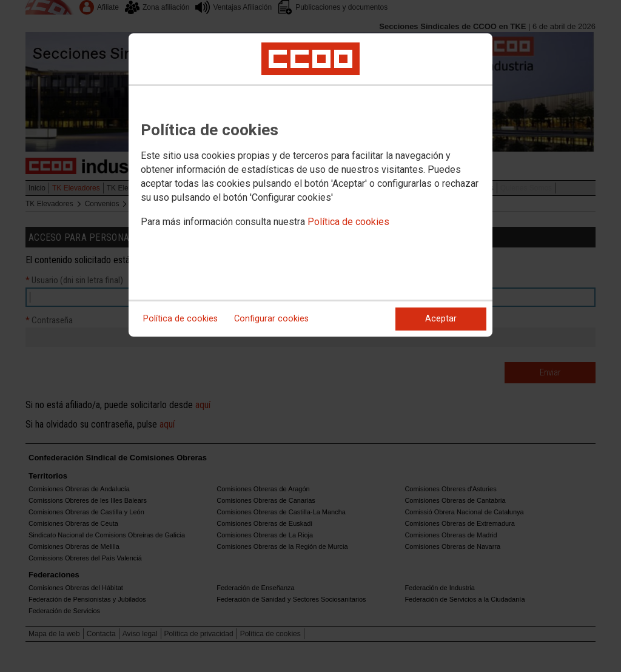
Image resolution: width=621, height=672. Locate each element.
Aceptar (441, 319)
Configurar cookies (271, 319)
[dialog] (310, 185)
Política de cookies (348, 222)
